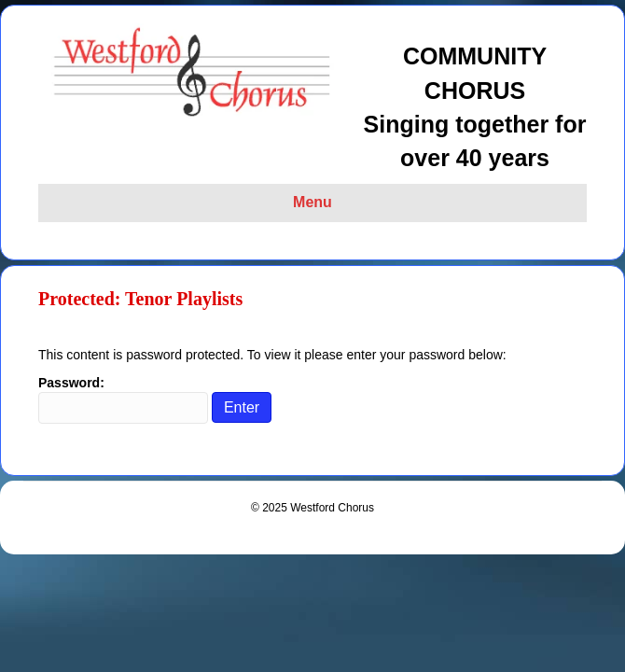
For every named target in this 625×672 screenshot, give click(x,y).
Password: (123, 399)
